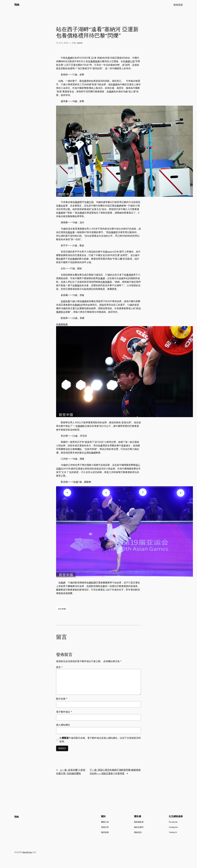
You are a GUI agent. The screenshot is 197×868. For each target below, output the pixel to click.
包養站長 (61, 206)
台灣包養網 (90, 453)
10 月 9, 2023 (62, 43)
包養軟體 (91, 583)
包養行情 (89, 202)
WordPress (27, 852)
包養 (84, 81)
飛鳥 (17, 5)
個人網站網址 (63, 725)
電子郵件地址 (64, 712)
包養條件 (77, 285)
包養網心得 (129, 61)
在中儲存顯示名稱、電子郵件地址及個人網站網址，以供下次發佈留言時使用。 (100, 740)
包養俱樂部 (106, 282)
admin (80, 43)
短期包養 (65, 301)
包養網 (69, 58)
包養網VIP (78, 305)
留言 (59, 667)
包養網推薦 (94, 61)
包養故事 (70, 232)
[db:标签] (62, 609)
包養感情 (129, 275)
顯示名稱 (62, 699)
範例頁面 (178, 5)
